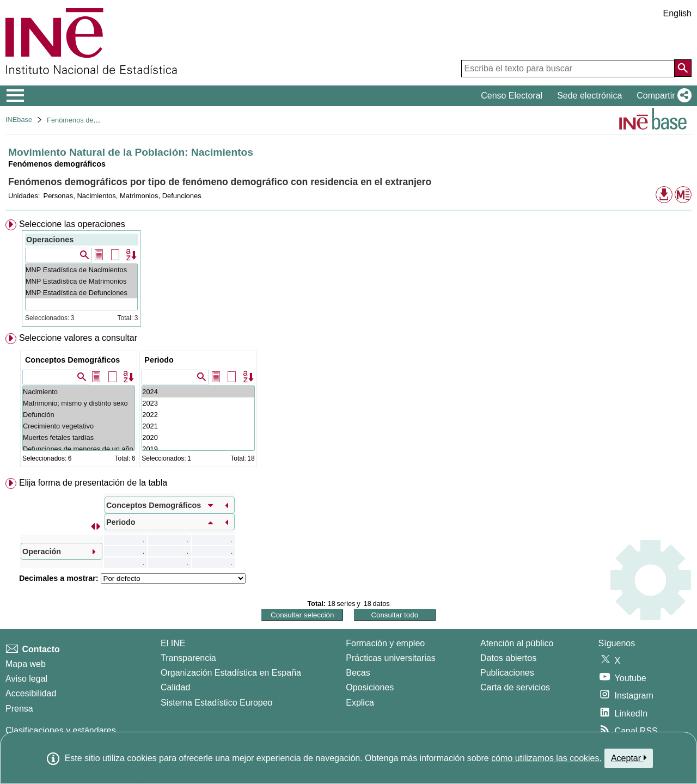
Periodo (159, 360)
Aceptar (629, 758)
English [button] (677, 13)
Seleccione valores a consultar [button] (78, 338)
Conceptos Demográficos (72, 360)
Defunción (79, 415)
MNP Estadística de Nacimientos (81, 270)
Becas (358, 673)
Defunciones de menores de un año (79, 449)
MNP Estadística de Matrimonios (81, 281)
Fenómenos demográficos (87, 120)
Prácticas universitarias (391, 658)
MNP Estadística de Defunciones (81, 293)
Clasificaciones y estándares (61, 730)
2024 (198, 392)
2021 (198, 426)
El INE (173, 643)
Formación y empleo (385, 643)
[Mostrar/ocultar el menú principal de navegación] (16, 96)
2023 (198, 403)
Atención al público (517, 643)
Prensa (19, 709)
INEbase (19, 120)
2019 (198, 449)
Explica (360, 703)
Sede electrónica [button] (589, 96)
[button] (662, 96)
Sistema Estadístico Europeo (216, 703)
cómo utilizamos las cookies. (546, 758)
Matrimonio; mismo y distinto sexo (79, 403)
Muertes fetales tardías (79, 437)
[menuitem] (348, 273)
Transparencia (188, 658)
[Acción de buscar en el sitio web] (683, 68)
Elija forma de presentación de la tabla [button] (93, 483)
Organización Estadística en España (231, 673)
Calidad (175, 687)
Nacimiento (79, 392)
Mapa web (26, 664)
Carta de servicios (515, 687)
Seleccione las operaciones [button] (72, 224)
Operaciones (50, 240)
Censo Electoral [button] (512, 96)
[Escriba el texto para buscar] (568, 69)
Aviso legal (26, 679)
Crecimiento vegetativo (79, 426)
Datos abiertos (508, 658)
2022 (198, 415)
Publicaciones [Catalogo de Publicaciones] (507, 673)
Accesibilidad (31, 693)
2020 (198, 437)
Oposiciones (370, 687)
